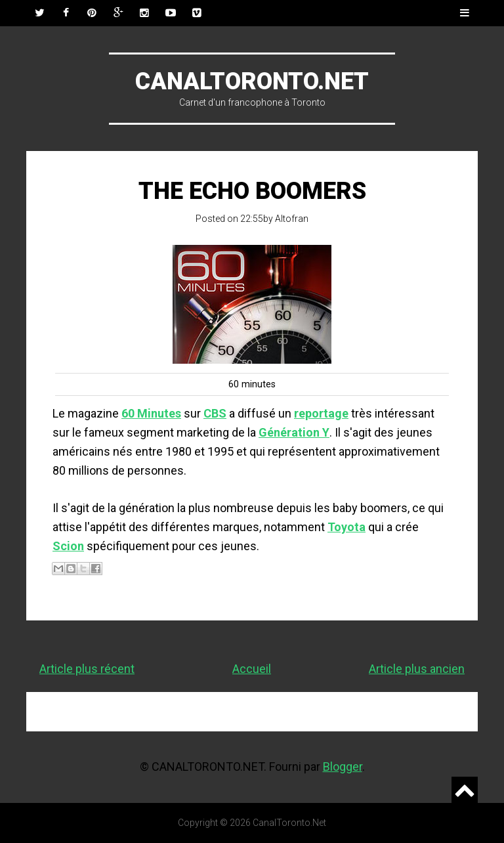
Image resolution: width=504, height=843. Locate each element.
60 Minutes (151, 413)
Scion (68, 546)
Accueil (252, 669)
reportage (321, 413)
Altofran (292, 219)
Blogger (343, 767)
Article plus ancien (417, 669)
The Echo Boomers (252, 191)
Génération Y (294, 432)
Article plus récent (87, 669)
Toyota (346, 527)
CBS (215, 413)
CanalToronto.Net (252, 81)
